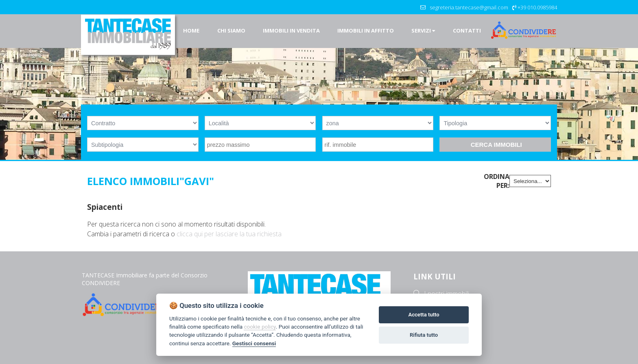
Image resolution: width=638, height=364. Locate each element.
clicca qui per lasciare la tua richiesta (229, 234)
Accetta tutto (424, 315)
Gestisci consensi (254, 343)
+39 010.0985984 (537, 7)
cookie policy (260, 327)
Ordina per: (497, 181)
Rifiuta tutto (424, 335)
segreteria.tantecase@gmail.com (469, 7)
